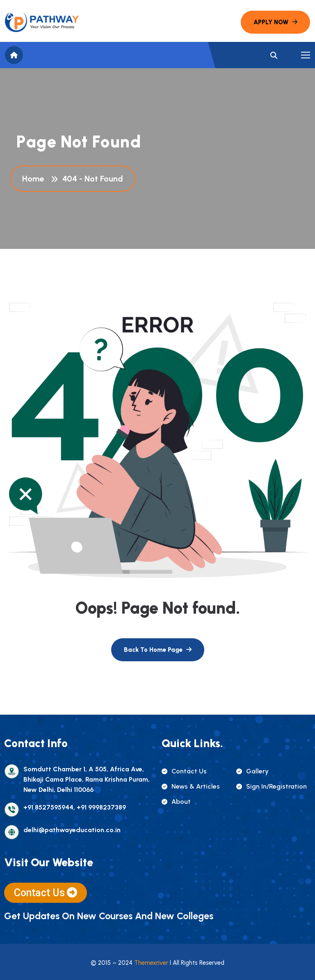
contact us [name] (184, 771)
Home (35, 179)
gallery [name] (252, 771)
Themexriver (151, 963)
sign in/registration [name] (272, 786)
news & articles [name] (191, 786)
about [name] (176, 802)
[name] (42, 22)
